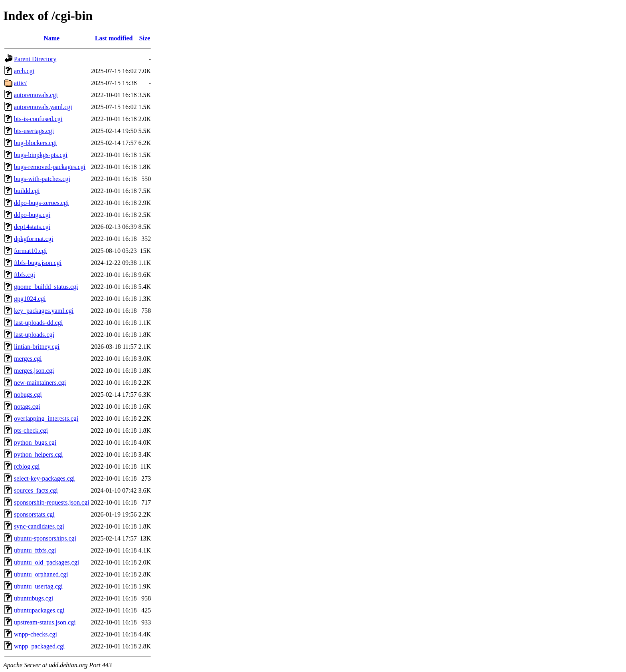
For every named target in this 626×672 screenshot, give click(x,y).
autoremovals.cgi (36, 95)
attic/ (20, 83)
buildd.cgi (27, 191)
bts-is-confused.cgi (38, 119)
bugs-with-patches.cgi (42, 179)
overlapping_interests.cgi (46, 419)
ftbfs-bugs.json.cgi (38, 263)
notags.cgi (27, 407)
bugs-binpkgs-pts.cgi (41, 155)
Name (52, 38)
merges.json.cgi (34, 371)
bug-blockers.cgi (35, 143)
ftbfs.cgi (25, 275)
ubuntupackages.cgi (39, 610)
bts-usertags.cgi (34, 131)
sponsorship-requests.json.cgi (52, 502)
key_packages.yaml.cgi (44, 311)
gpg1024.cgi (30, 299)
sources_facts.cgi (36, 490)
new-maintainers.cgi (40, 383)
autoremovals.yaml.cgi (43, 107)
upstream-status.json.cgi (45, 622)
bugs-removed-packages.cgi (50, 167)
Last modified (114, 38)
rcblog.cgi (27, 466)
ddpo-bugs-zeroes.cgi (41, 203)
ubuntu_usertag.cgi (38, 586)
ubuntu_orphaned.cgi (41, 574)
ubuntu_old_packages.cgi (47, 562)
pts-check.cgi (31, 430)
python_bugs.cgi (35, 442)
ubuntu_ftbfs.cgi (35, 550)
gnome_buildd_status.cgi (46, 287)
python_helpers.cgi (38, 454)
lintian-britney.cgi (37, 347)
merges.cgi (28, 359)
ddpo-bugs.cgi (32, 215)
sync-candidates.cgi (39, 526)
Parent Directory (35, 59)
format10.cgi (30, 251)
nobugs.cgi (28, 395)
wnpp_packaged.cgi (40, 646)
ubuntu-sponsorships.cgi (45, 538)
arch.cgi (24, 71)
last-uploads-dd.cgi (38, 323)
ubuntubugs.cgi (34, 598)
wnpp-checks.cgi (36, 634)
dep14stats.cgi (32, 227)
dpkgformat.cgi (34, 239)
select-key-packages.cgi (44, 478)
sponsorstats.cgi (34, 514)
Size (145, 38)
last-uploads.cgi (34, 335)
